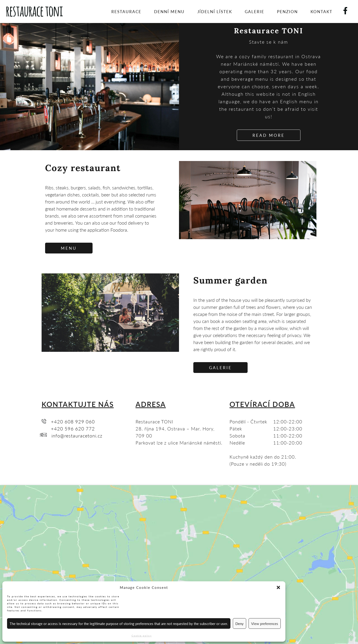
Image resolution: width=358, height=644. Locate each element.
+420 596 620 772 (73, 429)
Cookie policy (142, 636)
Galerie (255, 11)
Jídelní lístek (215, 11)
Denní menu (169, 11)
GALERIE (220, 368)
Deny (239, 623)
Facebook (349, 9)
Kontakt (321, 11)
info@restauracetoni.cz (77, 436)
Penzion (287, 11)
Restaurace (126, 11)
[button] (278, 587)
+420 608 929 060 (73, 422)
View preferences (265, 623)
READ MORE (269, 135)
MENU (69, 248)
